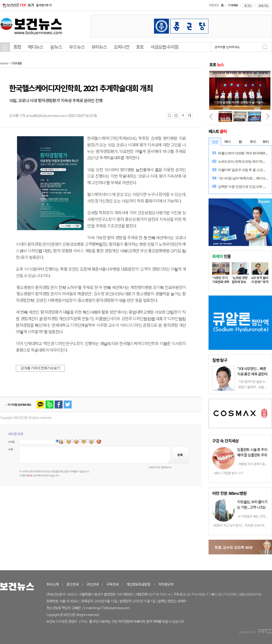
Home (4, 63)
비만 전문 (229, 493)
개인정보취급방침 (138, 584)
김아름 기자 (18, 116)
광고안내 (72, 584)
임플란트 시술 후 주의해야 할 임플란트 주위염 (252, 455)
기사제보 (233, 5)
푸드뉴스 (77, 47)
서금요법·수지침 (164, 47)
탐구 (220, 360)
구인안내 (92, 584)
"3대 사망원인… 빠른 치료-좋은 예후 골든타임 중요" (252, 374)
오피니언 (121, 47)
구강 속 (225, 441)
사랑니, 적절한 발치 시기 (228, 473)
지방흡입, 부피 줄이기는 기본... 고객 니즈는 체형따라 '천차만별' (252, 507)
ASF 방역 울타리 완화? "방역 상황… (260, 282)
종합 (17, 47)
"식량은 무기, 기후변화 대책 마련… (221, 282)
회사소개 (52, 584)
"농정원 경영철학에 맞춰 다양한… (239, 282)
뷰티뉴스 (99, 47)
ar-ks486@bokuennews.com (46, 116)
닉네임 (11, 442)
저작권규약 (166, 584)
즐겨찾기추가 (44, 5)
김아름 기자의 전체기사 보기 (40, 368)
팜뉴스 (56, 47)
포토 (140, 47)
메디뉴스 (36, 47)
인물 (221, 256)
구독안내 (112, 584)
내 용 (10, 449)
